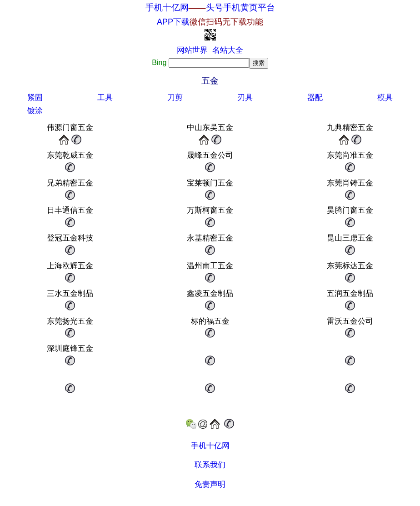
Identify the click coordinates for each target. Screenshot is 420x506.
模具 (385, 98)
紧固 (35, 98)
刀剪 (175, 98)
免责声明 (210, 484)
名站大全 (228, 50)
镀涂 (35, 111)
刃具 (245, 98)
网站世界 (192, 50)
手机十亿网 (167, 8)
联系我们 (210, 465)
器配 (315, 98)
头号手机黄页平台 (240, 8)
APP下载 (210, 22)
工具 (105, 98)
